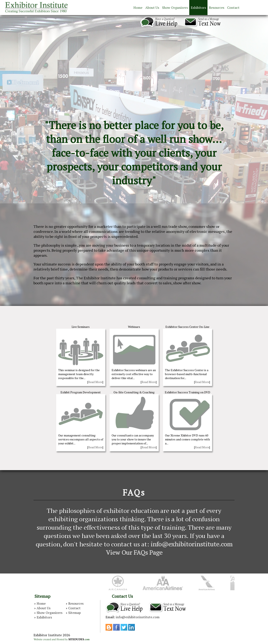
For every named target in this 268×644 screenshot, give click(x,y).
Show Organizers (175, 8)
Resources (217, 8)
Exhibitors (198, 8)
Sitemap (75, 613)
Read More (95, 382)
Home (138, 8)
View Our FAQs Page (134, 553)
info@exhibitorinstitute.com (191, 544)
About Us (152, 8)
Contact (233, 8)
